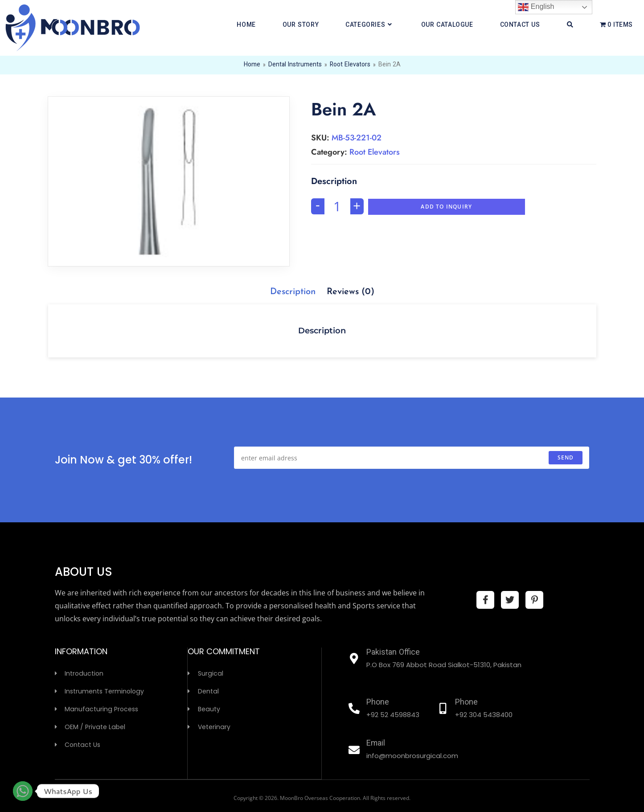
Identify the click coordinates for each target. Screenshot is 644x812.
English (536, 7)
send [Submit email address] (566, 457)
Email (376, 744)
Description (293, 292)
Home (252, 65)
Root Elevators (350, 65)
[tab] (293, 292)
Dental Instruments (295, 65)
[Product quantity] (337, 206)
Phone (378, 703)
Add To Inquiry (446, 207)
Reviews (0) (351, 292)
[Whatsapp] (23, 791)
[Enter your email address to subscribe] (412, 458)
